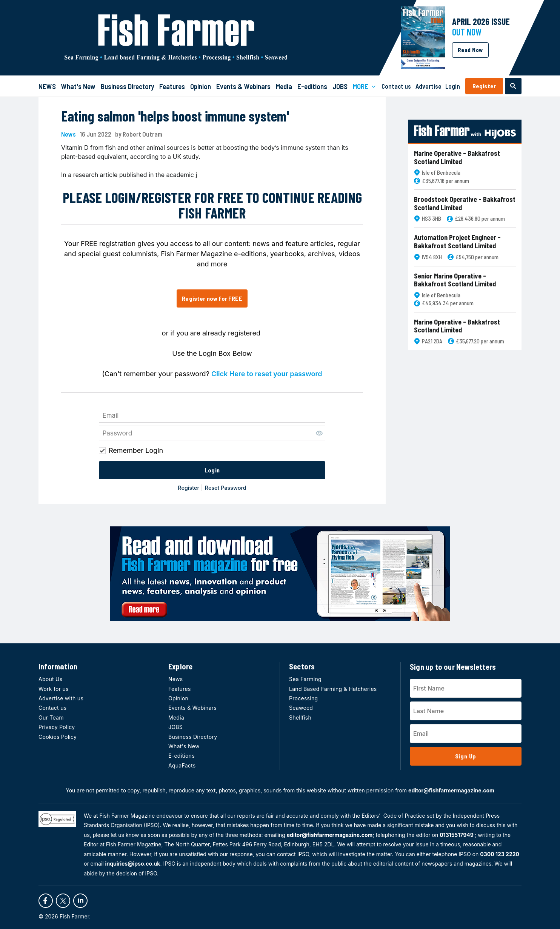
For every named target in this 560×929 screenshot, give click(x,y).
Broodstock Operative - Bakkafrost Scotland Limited (465, 204)
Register (484, 86)
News (68, 134)
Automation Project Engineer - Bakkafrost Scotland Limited (457, 242)
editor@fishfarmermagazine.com (451, 790)
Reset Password (226, 488)
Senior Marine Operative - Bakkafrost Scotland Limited (455, 280)
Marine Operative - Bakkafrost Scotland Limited (457, 158)
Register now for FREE (212, 298)
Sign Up (466, 756)
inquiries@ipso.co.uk (133, 864)
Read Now (470, 50)
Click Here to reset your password (267, 374)
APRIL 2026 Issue (481, 21)
